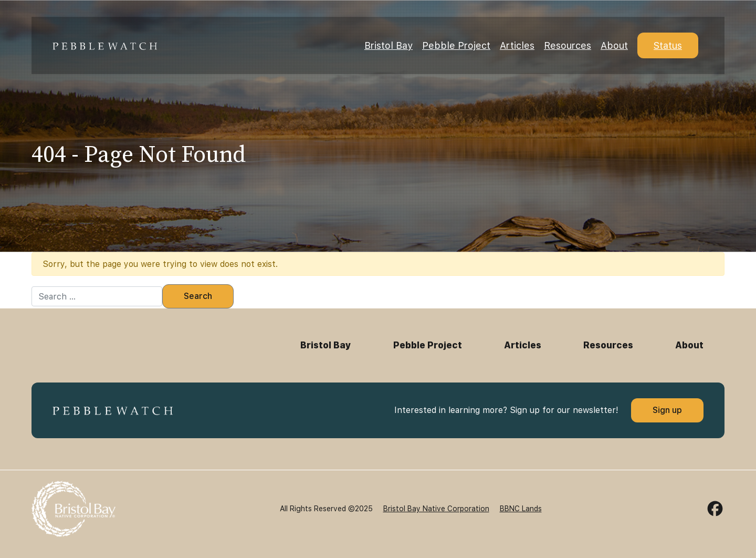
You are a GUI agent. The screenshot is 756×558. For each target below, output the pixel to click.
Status (668, 45)
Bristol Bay (388, 45)
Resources (568, 45)
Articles (517, 45)
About (614, 45)
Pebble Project (456, 45)
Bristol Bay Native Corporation (436, 509)
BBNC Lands (521, 509)
